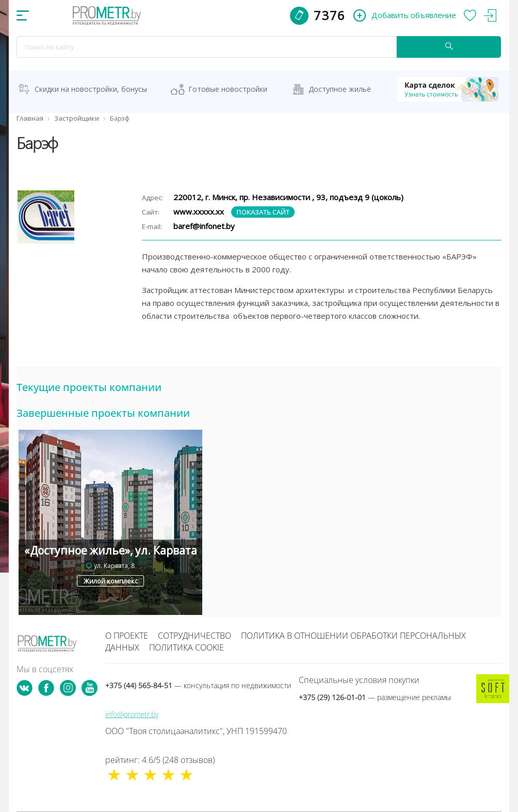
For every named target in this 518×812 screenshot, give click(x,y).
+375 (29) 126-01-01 (375, 697)
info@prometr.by (132, 714)
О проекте (127, 636)
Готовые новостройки (228, 89)
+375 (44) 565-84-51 (198, 685)
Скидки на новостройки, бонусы (91, 89)
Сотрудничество (195, 636)
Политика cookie (187, 647)
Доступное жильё (340, 89)
